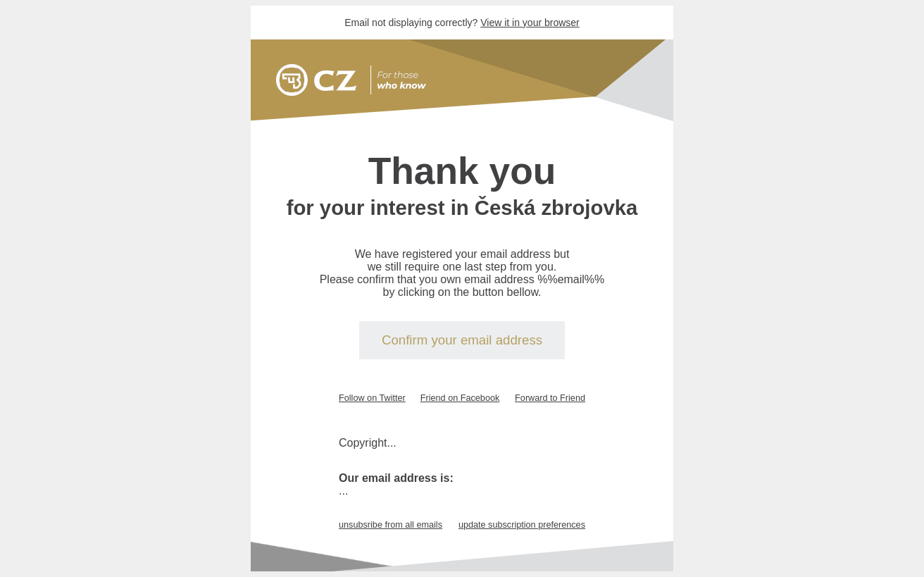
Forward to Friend (550, 398)
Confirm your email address (462, 340)
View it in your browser (530, 23)
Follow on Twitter (372, 398)
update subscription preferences (522, 525)
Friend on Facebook (460, 398)
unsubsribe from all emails (391, 525)
